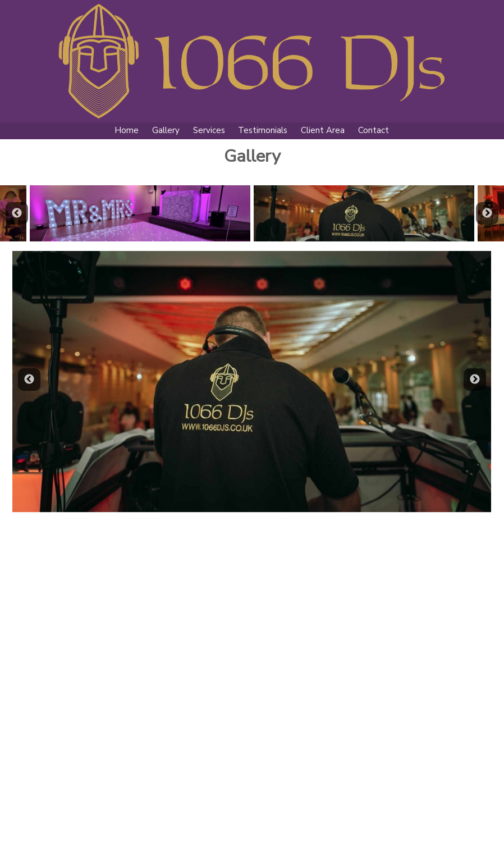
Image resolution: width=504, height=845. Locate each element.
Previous (17, 213)
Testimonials (263, 130)
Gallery (166, 130)
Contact (374, 130)
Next (487, 213)
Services (209, 130)
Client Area (323, 130)
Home (127, 130)
